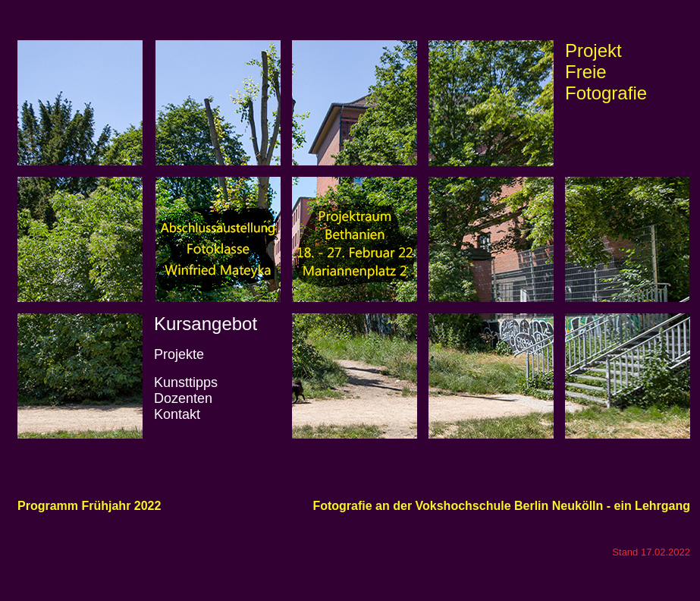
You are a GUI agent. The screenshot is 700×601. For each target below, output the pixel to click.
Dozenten (183, 398)
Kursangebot (206, 324)
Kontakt (177, 414)
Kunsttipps (186, 382)
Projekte (179, 354)
